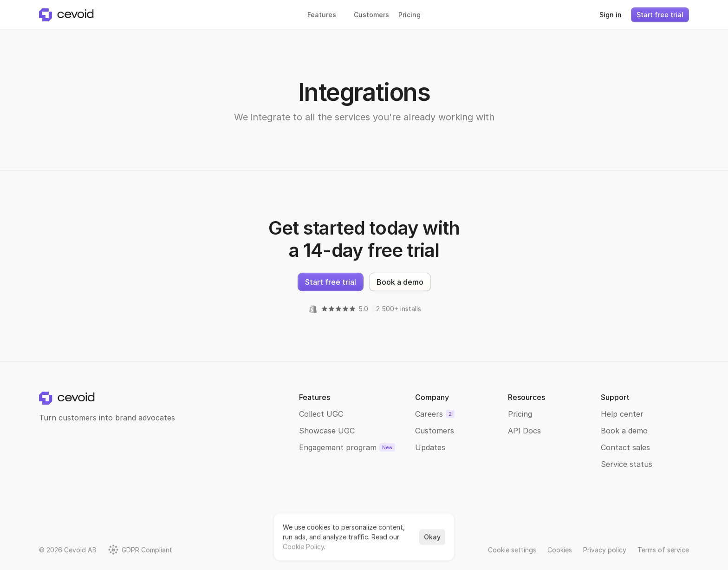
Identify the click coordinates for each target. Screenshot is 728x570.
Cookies (560, 550)
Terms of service (663, 550)
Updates (430, 447)
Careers (429, 414)
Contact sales (625, 447)
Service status (627, 464)
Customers (435, 431)
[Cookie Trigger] (512, 550)
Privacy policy (605, 550)
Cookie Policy (303, 547)
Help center (622, 414)
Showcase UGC (327, 431)
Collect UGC (321, 414)
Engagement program (338, 447)
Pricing (520, 414)
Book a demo (624, 431)
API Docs (524, 431)
